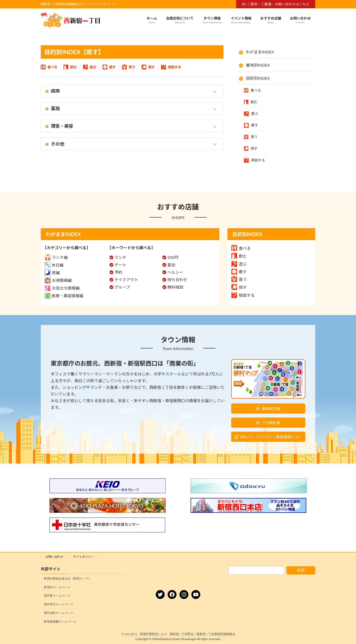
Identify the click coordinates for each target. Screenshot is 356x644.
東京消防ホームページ (59, 613)
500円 (173, 257)
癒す (239, 272)
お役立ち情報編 (62, 288)
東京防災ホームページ (59, 604)
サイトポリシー (84, 557)
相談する (243, 295)
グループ (122, 287)
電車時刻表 (271, 409)
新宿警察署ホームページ (60, 622)
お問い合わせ (54, 557)
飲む (239, 256)
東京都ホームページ (57, 596)
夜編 (52, 273)
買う (239, 279)
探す (239, 287)
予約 (118, 272)
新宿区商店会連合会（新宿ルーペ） (67, 579)
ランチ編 (56, 257)
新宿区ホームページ (57, 587)
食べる (241, 248)
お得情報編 (58, 280)
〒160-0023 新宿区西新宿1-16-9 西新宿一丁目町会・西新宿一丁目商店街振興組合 (178, 634)
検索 (301, 570)
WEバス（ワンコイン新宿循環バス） (271, 437)
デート (120, 265)
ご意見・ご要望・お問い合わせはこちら (276, 4)
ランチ (120, 257)
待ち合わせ (177, 280)
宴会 (171, 265)
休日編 (54, 265)
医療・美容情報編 (64, 296)
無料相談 (175, 287)
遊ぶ (239, 264)
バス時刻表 (271, 423)
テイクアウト (126, 280)
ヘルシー (175, 272)
